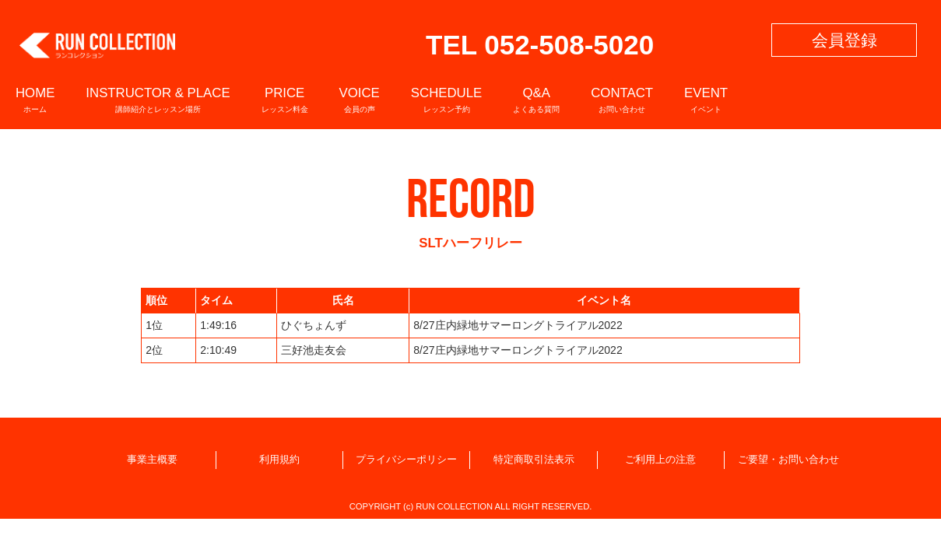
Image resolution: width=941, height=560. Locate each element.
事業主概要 (152, 460)
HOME (35, 99)
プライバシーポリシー (406, 460)
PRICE (285, 99)
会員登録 (844, 40)
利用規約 (279, 460)
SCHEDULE (446, 99)
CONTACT (622, 99)
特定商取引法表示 (534, 460)
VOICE (360, 99)
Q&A (536, 99)
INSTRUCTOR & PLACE (158, 99)
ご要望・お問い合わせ (788, 460)
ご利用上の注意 (660, 460)
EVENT (706, 99)
